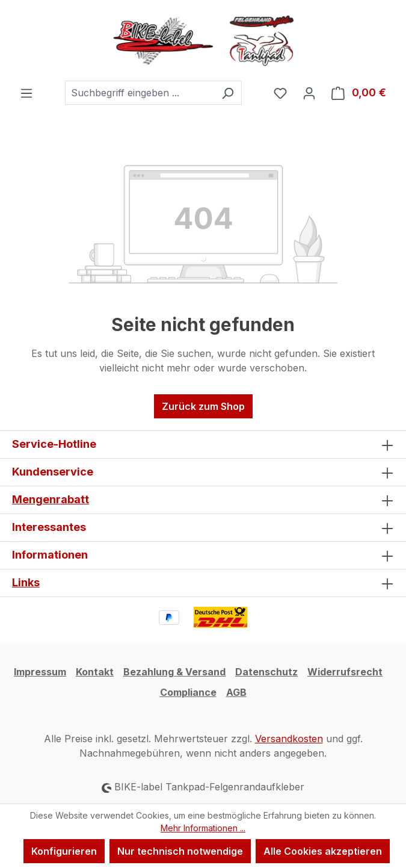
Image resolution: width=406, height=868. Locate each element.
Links (26, 582)
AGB (236, 692)
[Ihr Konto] (309, 93)
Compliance (188, 692)
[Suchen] (228, 93)
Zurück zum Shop (203, 406)
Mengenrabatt (51, 499)
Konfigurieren (64, 851)
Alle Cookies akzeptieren (323, 851)
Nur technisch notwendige (180, 851)
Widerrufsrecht (345, 672)
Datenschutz (266, 672)
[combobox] (140, 93)
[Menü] (26, 93)
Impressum (40, 672)
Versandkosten (289, 739)
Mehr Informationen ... (203, 828)
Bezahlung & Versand (174, 672)
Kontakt (95, 672)
